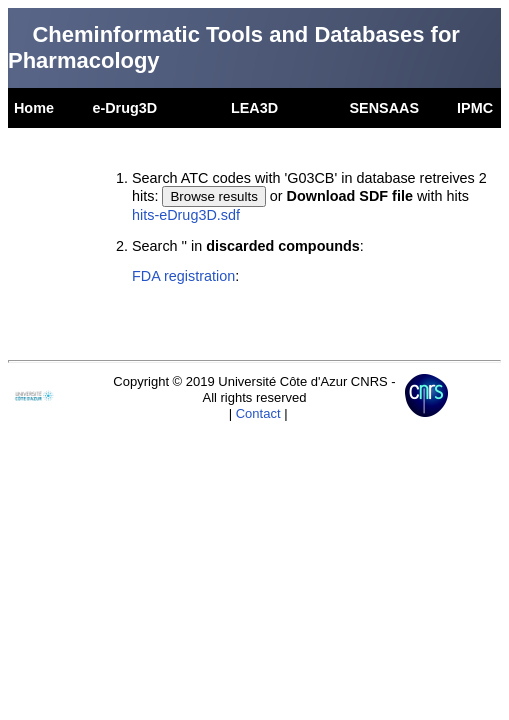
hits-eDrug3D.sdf (186, 215)
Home (34, 108)
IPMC (475, 108)
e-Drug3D (124, 108)
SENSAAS (384, 108)
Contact (258, 413)
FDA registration (183, 276)
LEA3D (254, 108)
